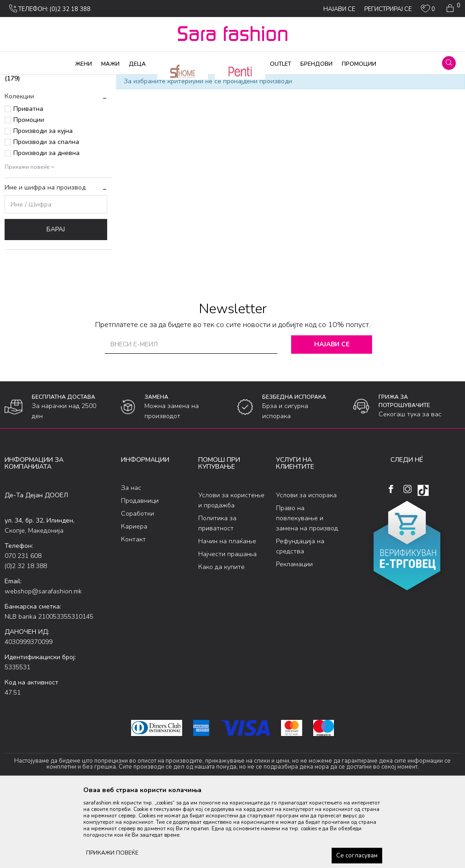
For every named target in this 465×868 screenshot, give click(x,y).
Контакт (133, 614)
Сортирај (402, 96)
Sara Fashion (22, 80)
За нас (131, 562)
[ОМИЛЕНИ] (428, 11)
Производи (60, 80)
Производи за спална (46, 216)
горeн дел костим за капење (49, 127)
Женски (144, 80)
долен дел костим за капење (49, 148)
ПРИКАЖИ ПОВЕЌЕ (112, 853)
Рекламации (294, 638)
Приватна (28, 183)
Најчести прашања (227, 628)
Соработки (138, 588)
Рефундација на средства (300, 620)
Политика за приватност (217, 597)
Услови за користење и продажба (231, 574)
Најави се (334, 419)
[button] (449, 63)
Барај (56, 304)
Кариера (134, 601)
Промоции (29, 194)
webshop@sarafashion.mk (43, 665)
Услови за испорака (306, 569)
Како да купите (221, 641)
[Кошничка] (452, 8)
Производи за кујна (43, 205)
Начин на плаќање (227, 615)
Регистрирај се (388, 9)
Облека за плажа (105, 80)
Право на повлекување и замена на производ (307, 592)
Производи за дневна (46, 227)
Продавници (140, 575)
